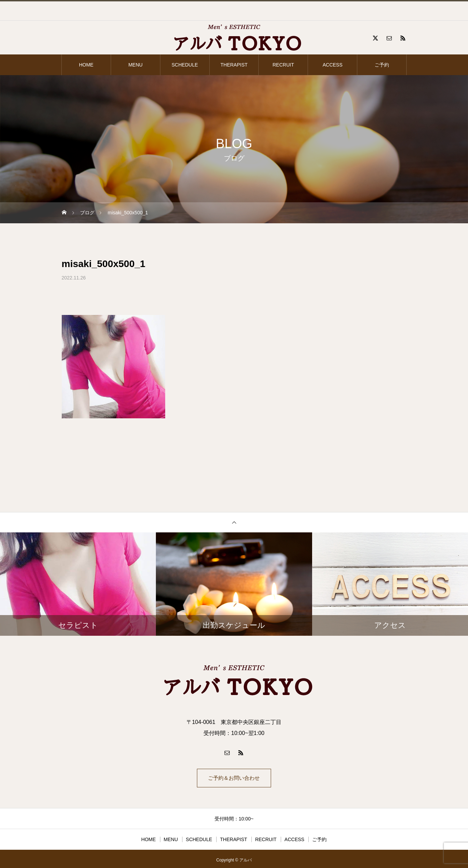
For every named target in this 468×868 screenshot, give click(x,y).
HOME (86, 65)
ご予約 (382, 65)
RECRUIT (283, 65)
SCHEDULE (185, 65)
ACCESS (332, 65)
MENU (135, 65)
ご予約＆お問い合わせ (234, 779)
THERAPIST (234, 65)
